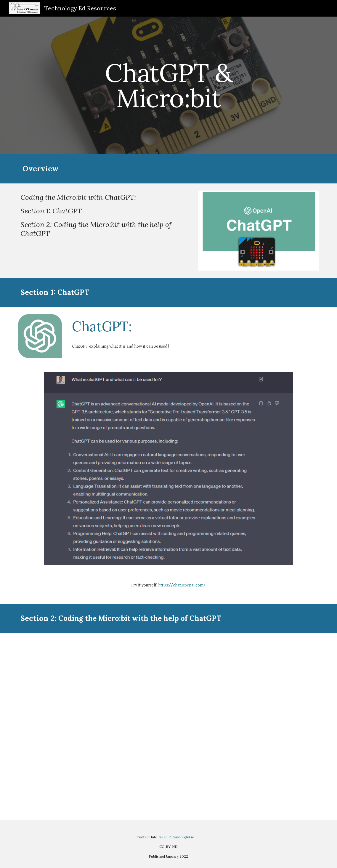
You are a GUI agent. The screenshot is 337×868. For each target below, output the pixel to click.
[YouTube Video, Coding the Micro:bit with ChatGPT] (168, 727)
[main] (169, 85)
